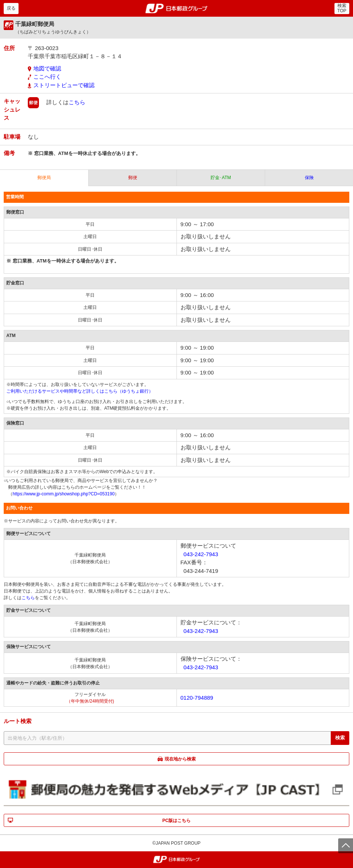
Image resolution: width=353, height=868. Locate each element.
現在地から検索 (180, 759)
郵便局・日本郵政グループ (177, 9)
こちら (77, 102)
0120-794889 (197, 698)
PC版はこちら (177, 821)
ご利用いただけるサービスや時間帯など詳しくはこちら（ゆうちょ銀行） (80, 391)
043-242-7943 (201, 554)
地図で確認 (47, 68)
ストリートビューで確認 (64, 85)
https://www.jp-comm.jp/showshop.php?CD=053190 (64, 494)
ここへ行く (47, 77)
